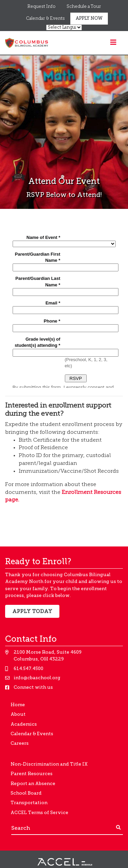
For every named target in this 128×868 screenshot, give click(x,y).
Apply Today (32, 611)
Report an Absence (33, 784)
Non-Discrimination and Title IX (49, 764)
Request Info (41, 7)
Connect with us (33, 687)
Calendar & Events (45, 19)
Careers (20, 743)
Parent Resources (32, 774)
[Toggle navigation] (113, 43)
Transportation (29, 803)
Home (18, 705)
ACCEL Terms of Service (39, 813)
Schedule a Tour (84, 7)
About (18, 714)
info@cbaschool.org (37, 678)
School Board (26, 793)
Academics (24, 724)
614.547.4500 (29, 668)
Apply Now (89, 19)
